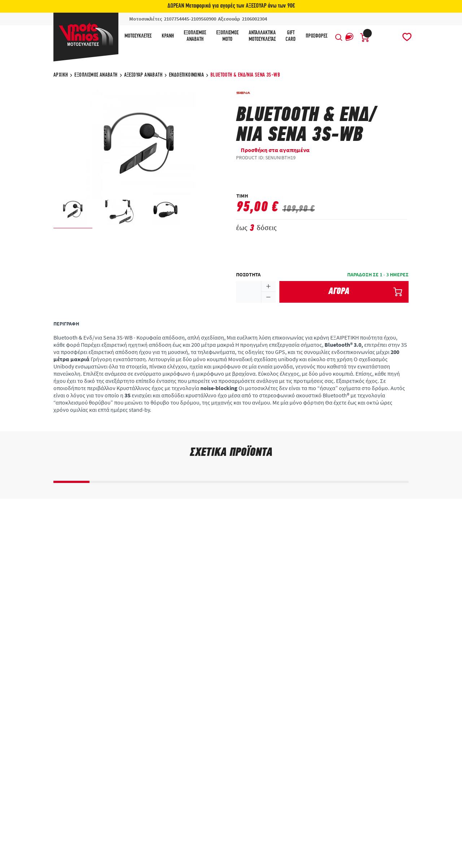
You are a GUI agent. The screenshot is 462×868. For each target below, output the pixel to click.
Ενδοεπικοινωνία (186, 75)
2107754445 (176, 19)
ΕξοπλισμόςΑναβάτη (195, 36)
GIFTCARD (291, 36)
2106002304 (254, 19)
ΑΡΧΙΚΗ (61, 75)
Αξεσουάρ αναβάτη (143, 75)
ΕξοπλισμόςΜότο (227, 36)
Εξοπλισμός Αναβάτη (96, 75)
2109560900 (204, 19)
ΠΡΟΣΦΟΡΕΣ (317, 36)
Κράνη (168, 36)
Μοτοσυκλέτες (138, 36)
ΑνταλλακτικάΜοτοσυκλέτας (262, 36)
